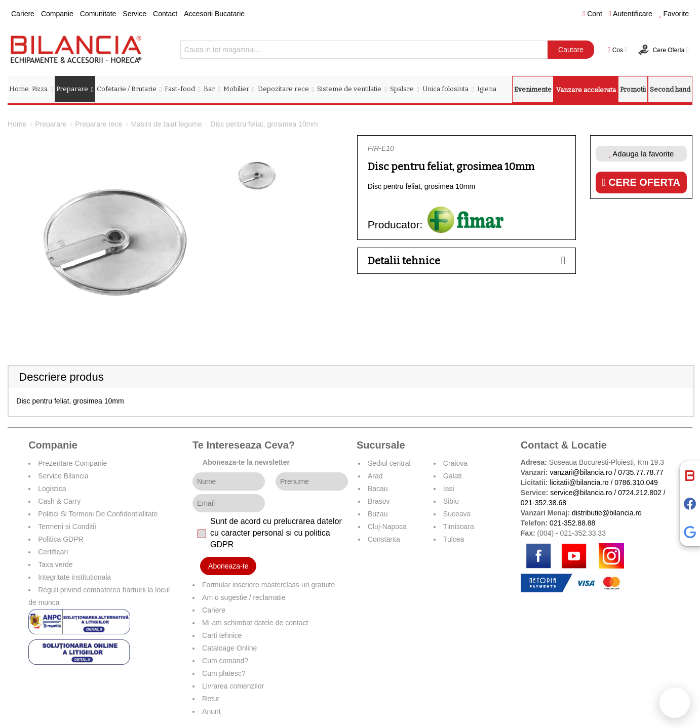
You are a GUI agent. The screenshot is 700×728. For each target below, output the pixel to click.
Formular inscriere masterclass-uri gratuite (268, 585)
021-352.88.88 (572, 523)
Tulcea (454, 539)
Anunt (211, 711)
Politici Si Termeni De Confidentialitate (98, 514)
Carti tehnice (222, 635)
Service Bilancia (63, 476)
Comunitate (98, 14)
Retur (211, 699)
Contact (165, 14)
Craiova (455, 463)
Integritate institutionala (74, 577)
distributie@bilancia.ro (606, 513)
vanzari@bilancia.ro (581, 472)
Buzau (378, 514)
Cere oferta (641, 182)
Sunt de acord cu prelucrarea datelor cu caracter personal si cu (276, 533)
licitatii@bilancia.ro (579, 482)
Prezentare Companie (72, 463)
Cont (592, 14)
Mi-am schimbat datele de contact (255, 623)
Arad (375, 476)
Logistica (52, 489)
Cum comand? (225, 661)
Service (134, 14)
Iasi (449, 489)
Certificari (53, 552)
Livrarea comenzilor (233, 686)
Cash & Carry (59, 501)
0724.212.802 (640, 493)
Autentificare (631, 14)
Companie (57, 14)
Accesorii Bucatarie (214, 14)
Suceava (457, 514)
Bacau (378, 489)
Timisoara (459, 527)
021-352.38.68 (543, 503)
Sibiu (451, 501)
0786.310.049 (636, 482)
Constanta (384, 539)
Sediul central (389, 463)
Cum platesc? (224, 673)
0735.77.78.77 (641, 472)
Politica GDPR (61, 539)
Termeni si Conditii (67, 527)
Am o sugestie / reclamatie (244, 597)
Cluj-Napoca (387, 527)
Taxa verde (55, 564)
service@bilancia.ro (581, 493)
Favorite (674, 14)
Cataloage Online (229, 648)
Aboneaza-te (228, 566)
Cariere (23, 14)
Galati (453, 476)
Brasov (379, 501)
